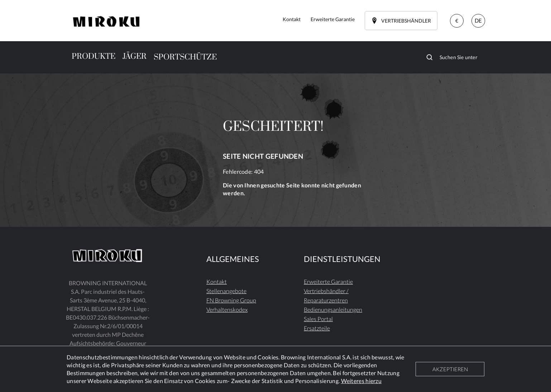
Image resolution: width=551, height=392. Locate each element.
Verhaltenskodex (227, 309)
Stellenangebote (226, 291)
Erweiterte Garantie (328, 281)
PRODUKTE (94, 56)
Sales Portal (318, 319)
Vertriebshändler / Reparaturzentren (326, 295)
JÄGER (135, 56)
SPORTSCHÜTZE (185, 57)
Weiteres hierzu (361, 381)
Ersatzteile (317, 328)
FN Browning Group (231, 300)
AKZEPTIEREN (450, 369)
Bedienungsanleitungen (333, 309)
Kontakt (217, 281)
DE (478, 20)
